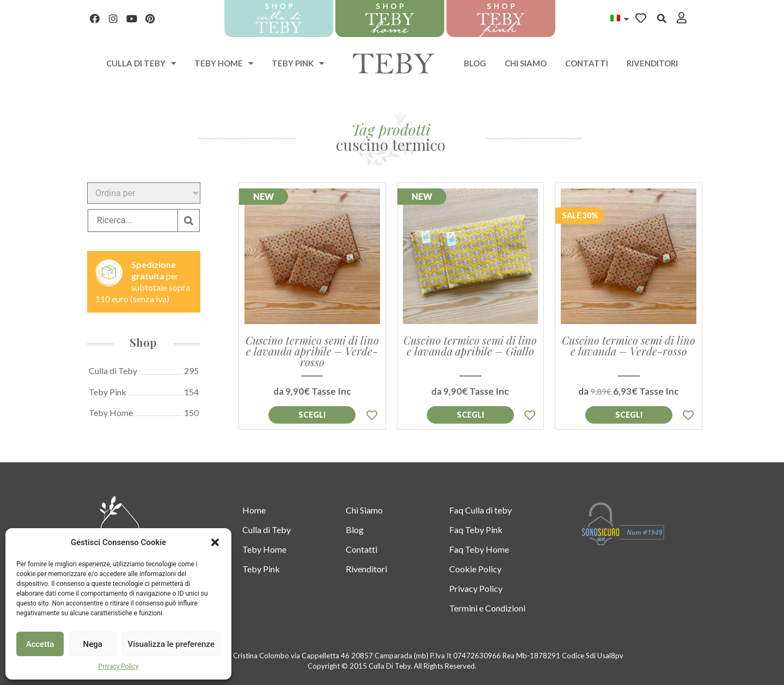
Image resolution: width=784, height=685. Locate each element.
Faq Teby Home (479, 549)
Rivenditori (652, 63)
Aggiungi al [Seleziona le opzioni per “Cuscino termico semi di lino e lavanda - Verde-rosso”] (629, 415)
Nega (92, 644)
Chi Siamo (526, 63)
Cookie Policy (475, 569)
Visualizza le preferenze (171, 644)
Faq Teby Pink (476, 530)
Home (254, 510)
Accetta (40, 644)
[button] (215, 542)
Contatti (587, 63)
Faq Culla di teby (480, 510)
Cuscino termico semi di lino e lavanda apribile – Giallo (470, 345)
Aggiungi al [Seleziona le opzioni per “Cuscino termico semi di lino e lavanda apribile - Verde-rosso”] (312, 415)
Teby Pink (298, 63)
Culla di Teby (267, 530)
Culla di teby (141, 63)
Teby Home (224, 63)
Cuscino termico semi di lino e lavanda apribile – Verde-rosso (312, 351)
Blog (475, 63)
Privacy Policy (119, 666)
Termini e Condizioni (487, 608)
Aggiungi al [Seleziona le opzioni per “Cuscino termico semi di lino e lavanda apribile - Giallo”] (470, 415)
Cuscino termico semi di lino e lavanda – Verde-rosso (629, 345)
